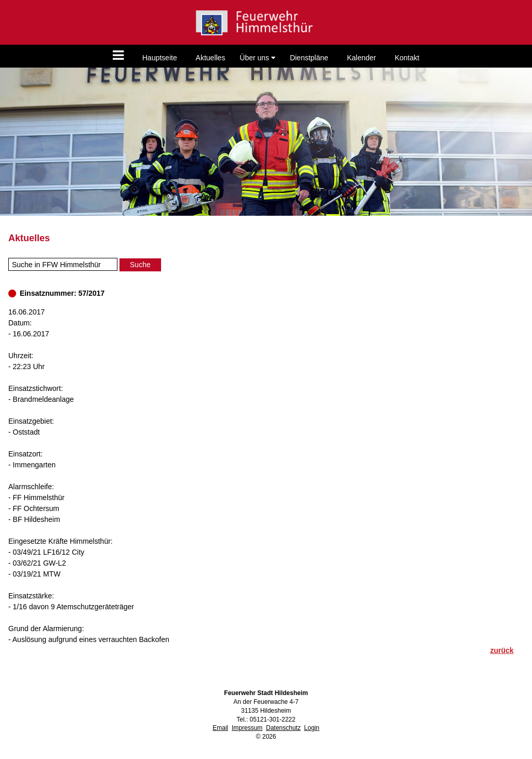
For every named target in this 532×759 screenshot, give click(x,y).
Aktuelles (211, 58)
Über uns (257, 58)
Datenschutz (283, 728)
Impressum (247, 728)
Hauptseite (160, 58)
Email (220, 728)
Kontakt (407, 58)
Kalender (362, 58)
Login (311, 728)
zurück (502, 650)
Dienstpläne (309, 58)
